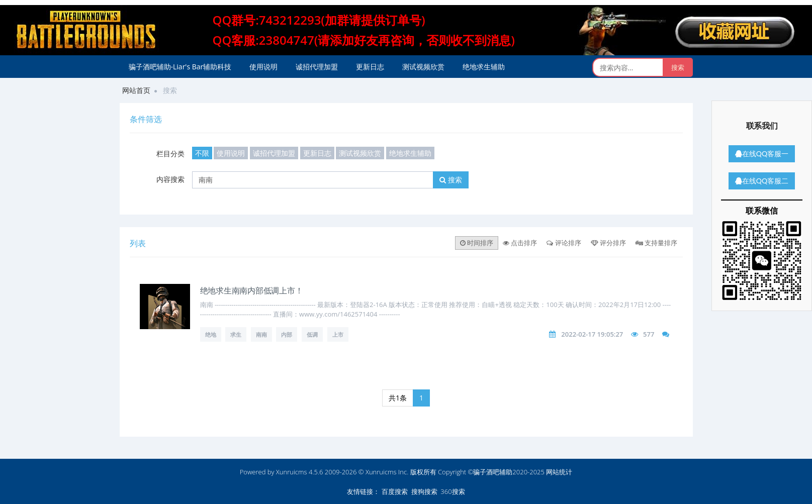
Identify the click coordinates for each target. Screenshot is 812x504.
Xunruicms (292, 472)
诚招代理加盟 (317, 67)
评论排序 (564, 243)
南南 (261, 334)
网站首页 (136, 90)
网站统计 (559, 472)
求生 (236, 334)
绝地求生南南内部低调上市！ (252, 290)
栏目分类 (170, 154)
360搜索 (453, 491)
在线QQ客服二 (762, 181)
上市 (338, 334)
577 (649, 334)
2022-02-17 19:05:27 (592, 334)
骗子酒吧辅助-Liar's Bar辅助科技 (180, 67)
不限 (202, 153)
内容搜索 (170, 179)
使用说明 (263, 67)
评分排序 (608, 243)
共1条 (398, 398)
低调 (312, 334)
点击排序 (520, 243)
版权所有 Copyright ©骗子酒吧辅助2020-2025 (477, 472)
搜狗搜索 (424, 491)
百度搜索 (395, 491)
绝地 (211, 334)
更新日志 (370, 67)
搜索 (451, 180)
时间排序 (477, 243)
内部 (287, 334)
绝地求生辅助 (484, 67)
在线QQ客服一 (762, 154)
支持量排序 (656, 243)
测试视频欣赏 (423, 67)
